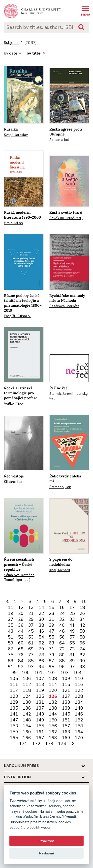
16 (62, 607)
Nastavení (46, 853)
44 (21, 631)
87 (52, 661)
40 (62, 625)
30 (41, 619)
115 (66, 684)
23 (52, 613)
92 (21, 667)
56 (62, 637)
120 (53, 690)
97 (72, 667)
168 (53, 738)
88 (62, 661)
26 (82, 613)
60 (21, 643)
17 (72, 607)
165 (14, 738)
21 (31, 613)
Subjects (11, 43)
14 (41, 607)
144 (53, 714)
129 (14, 702)
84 (21, 661)
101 (39, 673)
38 (41, 625)
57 (72, 637)
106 (27, 679)
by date (13, 53)
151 (66, 720)
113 (40, 684)
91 (11, 667)
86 (41, 661)
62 (41, 643)
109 (66, 679)
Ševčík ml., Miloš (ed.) (66, 218)
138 (53, 708)
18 (82, 607)
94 (41, 667)
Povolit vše (46, 841)
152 (79, 720)
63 (52, 643)
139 (66, 708)
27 (11, 619)
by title (36, 53)
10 (84, 602)
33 (72, 619)
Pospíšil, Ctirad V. (17, 316)
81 (72, 655)
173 (49, 744)
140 (79, 708)
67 (11, 649)
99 (14, 673)
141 (14, 714)
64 (62, 643)
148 (27, 720)
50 (82, 631)
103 (65, 673)
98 (82, 667)
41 (72, 625)
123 (14, 696)
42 (82, 625)
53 (31, 637)
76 (21, 655)
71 (52, 649)
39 (52, 625)
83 (11, 661)
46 (41, 631)
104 (77, 673)
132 (53, 702)
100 (26, 673)
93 (31, 667)
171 (23, 744)
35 (11, 625)
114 (53, 684)
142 (27, 714)
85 (31, 661)
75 (11, 655)
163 (66, 732)
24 (62, 613)
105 (14, 679)
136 (27, 708)
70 (41, 649)
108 (53, 679)
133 (66, 702)
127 (66, 696)
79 (52, 655)
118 (27, 690)
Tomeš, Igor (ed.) (17, 580)
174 (62, 744)
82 (82, 655)
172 (36, 744)
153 (14, 726)
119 (40, 690)
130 (27, 702)
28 (21, 619)
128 (79, 696)
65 (72, 643)
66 (82, 643)
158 (79, 726)
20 (21, 613)
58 (82, 637)
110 (79, 679)
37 (31, 625)
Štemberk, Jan (60, 487)
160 (27, 732)
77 (31, 655)
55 (52, 637)
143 (40, 714)
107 (40, 679)
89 (72, 661)
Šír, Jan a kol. (60, 140)
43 (11, 631)
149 (40, 720)
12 (21, 607)
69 (31, 649)
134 (79, 702)
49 (72, 631)
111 (14, 684)
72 (62, 649)
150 (53, 720)
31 (52, 619)
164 (79, 732)
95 (52, 667)
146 (79, 714)
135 (14, 708)
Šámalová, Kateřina (19, 575)
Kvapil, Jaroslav (16, 135)
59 (11, 643)
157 (66, 726)
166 (27, 738)
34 (82, 619)
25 (72, 613)
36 (21, 625)
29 (31, 619)
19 (11, 613)
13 (31, 607)
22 (41, 613)
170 (79, 738)
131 (40, 702)
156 (53, 726)
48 (62, 631)
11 (11, 607)
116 (79, 684)
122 (79, 690)
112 (27, 684)
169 (66, 738)
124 (27, 696)
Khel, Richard (60, 570)
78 (41, 655)
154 (27, 726)
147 (14, 720)
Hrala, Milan (13, 223)
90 (82, 661)
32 (62, 619)
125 (40, 696)
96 (62, 667)
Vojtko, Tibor (14, 404)
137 (40, 708)
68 (21, 649)
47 (52, 631)
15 (52, 607)
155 (40, 726)
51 (11, 637)
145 (66, 714)
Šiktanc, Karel (15, 482)
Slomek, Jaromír (62, 394)
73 (72, 649)
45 (31, 631)
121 (66, 690)
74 (82, 649)
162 (53, 732)
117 (14, 690)
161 (40, 732)
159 (14, 732)
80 (62, 655)
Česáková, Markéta (64, 306)
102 (52, 673)
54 (41, 637)
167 (40, 738)
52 (21, 637)
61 (31, 643)
